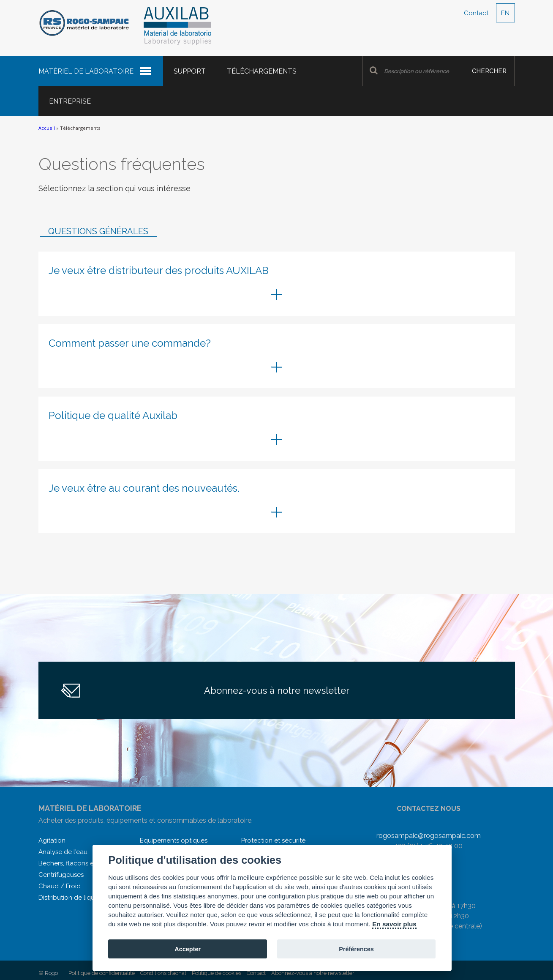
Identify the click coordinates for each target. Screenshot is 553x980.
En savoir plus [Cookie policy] (394, 924)
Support (190, 71)
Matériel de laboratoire (86, 71)
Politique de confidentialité (102, 973)
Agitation (52, 840)
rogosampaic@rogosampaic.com (429, 836)
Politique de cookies (217, 973)
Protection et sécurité (273, 840)
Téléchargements (262, 71)
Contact (476, 13)
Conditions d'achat (163, 973)
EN (505, 13)
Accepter (188, 949)
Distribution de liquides (73, 898)
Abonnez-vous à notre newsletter (277, 690)
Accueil (47, 128)
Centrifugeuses (61, 875)
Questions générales (98, 231)
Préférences (356, 949)
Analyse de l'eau (63, 852)
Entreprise (70, 101)
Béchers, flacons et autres (77, 863)
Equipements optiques (174, 840)
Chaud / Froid (60, 886)
